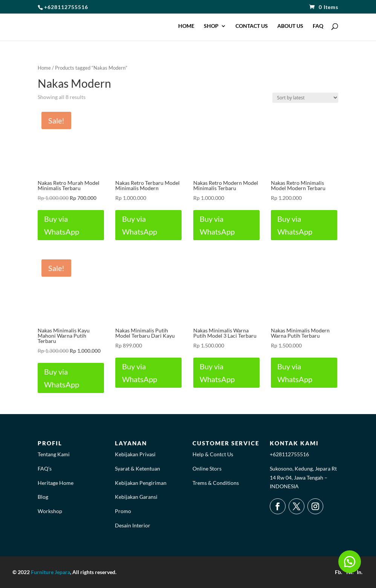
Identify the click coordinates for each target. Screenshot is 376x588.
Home (44, 68)
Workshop (50, 511)
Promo (123, 511)
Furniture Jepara (50, 572)
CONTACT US (252, 26)
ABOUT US (290, 26)
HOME (186, 26)
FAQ (318, 26)
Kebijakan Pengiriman (141, 483)
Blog (43, 497)
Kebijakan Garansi (136, 497)
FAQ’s (45, 468)
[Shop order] (305, 98)
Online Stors (207, 468)
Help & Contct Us (213, 454)
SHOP (211, 26)
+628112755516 (289, 454)
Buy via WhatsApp (63, 225)
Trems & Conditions (216, 483)
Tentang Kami (54, 454)
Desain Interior (133, 525)
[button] (350, 562)
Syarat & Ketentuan (138, 468)
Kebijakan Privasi (135, 454)
